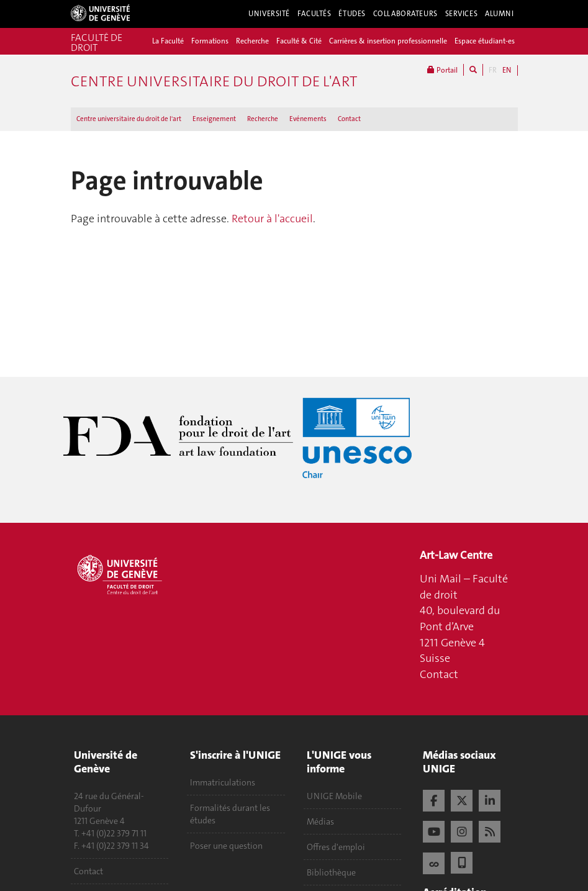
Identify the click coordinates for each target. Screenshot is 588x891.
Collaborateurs (405, 14)
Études (352, 14)
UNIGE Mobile (334, 796)
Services (462, 14)
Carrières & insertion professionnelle (388, 41)
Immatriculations (223, 782)
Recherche (252, 41)
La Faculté (168, 41)
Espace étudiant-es (485, 41)
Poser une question (226, 846)
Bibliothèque (331, 872)
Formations (210, 41)
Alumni (499, 14)
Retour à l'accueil (272, 219)
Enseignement (214, 119)
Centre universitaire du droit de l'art (129, 119)
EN (507, 70)
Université (269, 14)
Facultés (314, 14)
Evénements (308, 119)
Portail (442, 70)
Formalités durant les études (230, 814)
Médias (320, 821)
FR (493, 70)
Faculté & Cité (299, 41)
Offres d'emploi (336, 847)
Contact (349, 119)
